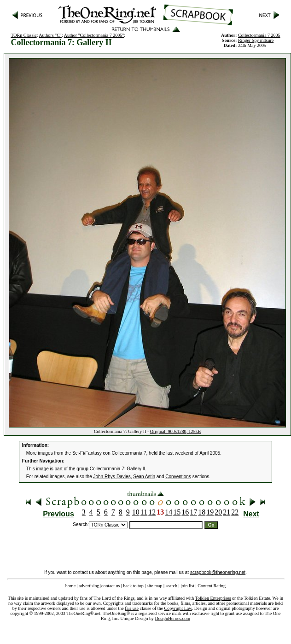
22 (235, 512)
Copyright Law (178, 608)
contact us (111, 586)
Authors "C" (50, 35)
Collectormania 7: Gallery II (118, 469)
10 (136, 512)
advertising (89, 586)
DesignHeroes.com (173, 618)
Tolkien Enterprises (213, 598)
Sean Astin (144, 477)
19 (210, 512)
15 (177, 512)
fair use (132, 608)
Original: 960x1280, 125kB (175, 431)
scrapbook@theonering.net (218, 572)
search (171, 586)
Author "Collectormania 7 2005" (94, 35)
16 (185, 512)
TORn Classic (23, 35)
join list (187, 586)
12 (152, 512)
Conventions (178, 477)
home (70, 586)
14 (169, 512)
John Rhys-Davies (112, 477)
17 (193, 512)
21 (227, 512)
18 (202, 512)
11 (144, 512)
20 (218, 512)
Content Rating (212, 586)
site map (155, 586)
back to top (133, 586)
